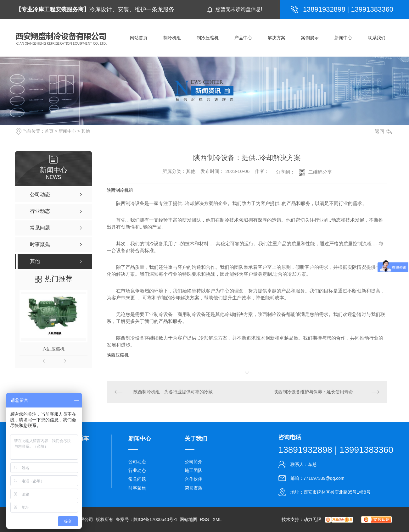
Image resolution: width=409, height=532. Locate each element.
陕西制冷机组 (120, 190)
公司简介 (193, 462)
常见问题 (137, 479)
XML (217, 519)
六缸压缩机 (53, 349)
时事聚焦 (137, 488)
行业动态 (137, 470)
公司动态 (137, 462)
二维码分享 (320, 172)
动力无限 (312, 519)
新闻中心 (67, 131)
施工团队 (193, 470)
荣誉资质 (193, 488)
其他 (86, 131)
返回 (383, 131)
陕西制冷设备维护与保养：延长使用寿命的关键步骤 (324, 392)
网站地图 (188, 519)
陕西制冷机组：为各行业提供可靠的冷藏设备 (177, 392)
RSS (205, 519)
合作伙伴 (193, 479)
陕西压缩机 (118, 355)
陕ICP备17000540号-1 (155, 519)
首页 (49, 131)
